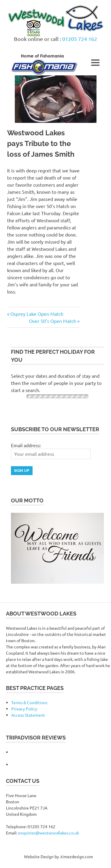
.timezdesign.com (76, 856)
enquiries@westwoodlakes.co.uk (49, 833)
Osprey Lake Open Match (37, 314)
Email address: (26, 445)
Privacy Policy (24, 709)
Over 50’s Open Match (53, 321)
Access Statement (28, 715)
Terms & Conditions (29, 702)
